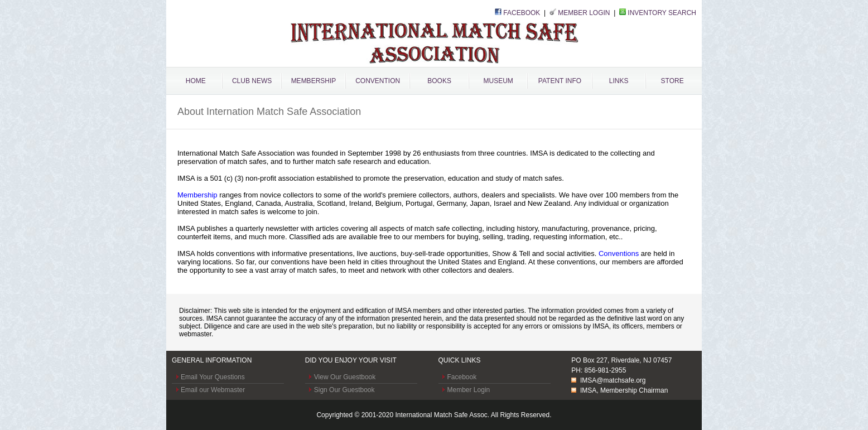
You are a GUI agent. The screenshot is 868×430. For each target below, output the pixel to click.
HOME (196, 81)
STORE (672, 81)
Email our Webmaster (213, 390)
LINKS (619, 81)
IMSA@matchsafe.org (613, 380)
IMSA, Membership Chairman (624, 390)
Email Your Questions (213, 377)
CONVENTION (378, 81)
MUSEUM (498, 81)
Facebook (462, 377)
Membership (197, 195)
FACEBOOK (522, 13)
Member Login (469, 390)
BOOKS (439, 81)
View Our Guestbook (345, 377)
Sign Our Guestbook (344, 390)
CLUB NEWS (252, 81)
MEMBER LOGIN (584, 13)
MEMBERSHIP (314, 81)
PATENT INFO (560, 81)
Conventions (619, 253)
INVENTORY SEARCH (662, 13)
